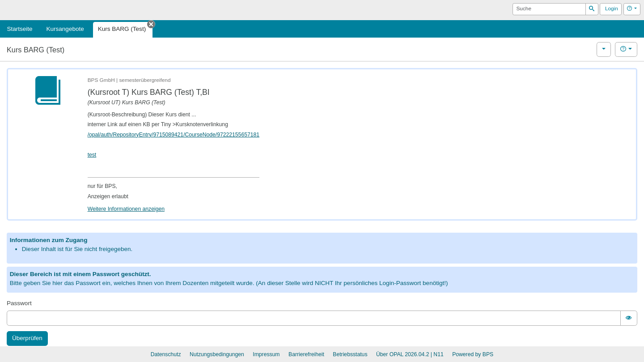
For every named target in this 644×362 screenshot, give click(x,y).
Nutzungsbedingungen (217, 354)
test (92, 155)
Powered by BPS (473, 354)
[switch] (629, 318)
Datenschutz (166, 354)
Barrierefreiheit (306, 354)
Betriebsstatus (350, 354)
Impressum (266, 354)
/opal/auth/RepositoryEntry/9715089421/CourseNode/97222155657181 (174, 135)
